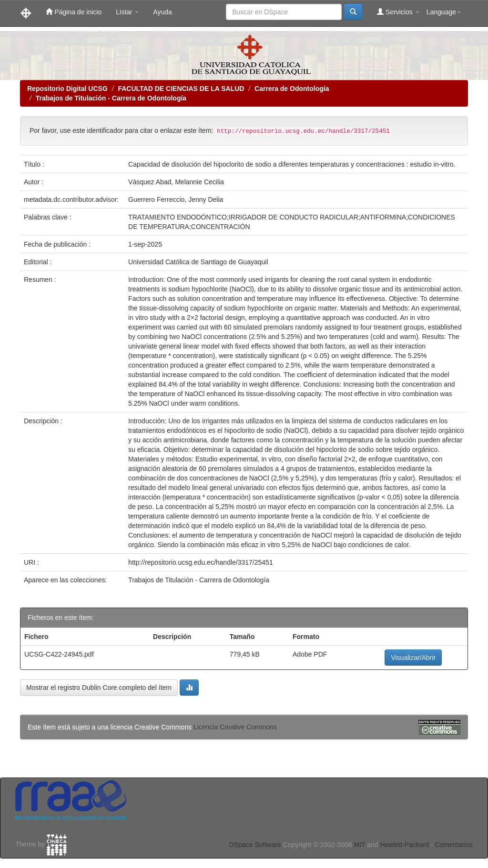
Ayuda (162, 12)
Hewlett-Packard (404, 845)
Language (444, 12)
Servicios (398, 12)
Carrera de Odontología (292, 89)
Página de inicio (74, 12)
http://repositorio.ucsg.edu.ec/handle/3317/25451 (201, 562)
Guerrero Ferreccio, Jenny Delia (176, 200)
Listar (127, 12)
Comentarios (454, 845)
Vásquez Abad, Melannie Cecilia (176, 182)
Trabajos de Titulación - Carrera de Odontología (111, 98)
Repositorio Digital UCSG (67, 89)
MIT (359, 845)
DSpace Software (255, 845)
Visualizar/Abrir (413, 658)
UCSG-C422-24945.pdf (59, 654)
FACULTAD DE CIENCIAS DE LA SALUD (181, 89)
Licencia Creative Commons (235, 727)
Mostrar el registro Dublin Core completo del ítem (99, 688)
